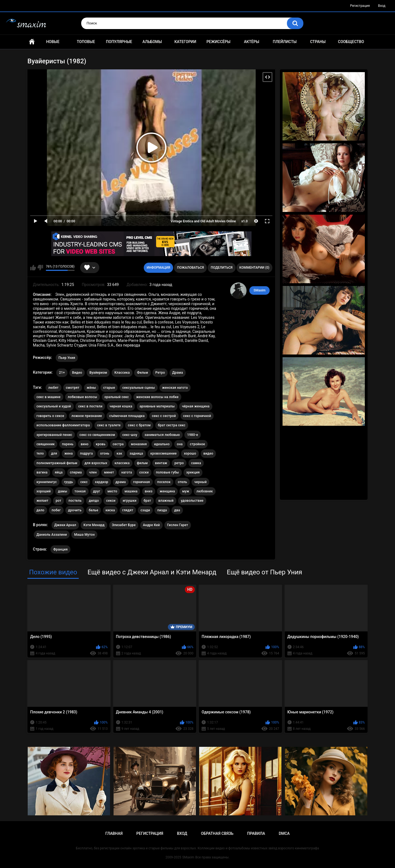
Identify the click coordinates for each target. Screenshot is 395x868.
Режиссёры (218, 42)
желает (43, 501)
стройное (197, 444)
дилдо (94, 501)
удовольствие (192, 501)
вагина (42, 472)
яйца (59, 472)
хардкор (102, 482)
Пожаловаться (190, 268)
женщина (167, 491)
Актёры (252, 42)
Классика (122, 373)
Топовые (86, 42)
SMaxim (259, 290)
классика (122, 463)
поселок (164, 482)
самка (196, 463)
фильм (142, 463)
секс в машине (49, 397)
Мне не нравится (40, 268)
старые (109, 388)
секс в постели (90, 406)
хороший (44, 491)
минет (109, 472)
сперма (76, 472)
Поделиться (222, 268)
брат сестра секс (172, 425)
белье (94, 510)
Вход (382, 6)
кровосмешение (163, 453)
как (119, 453)
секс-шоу (130, 435)
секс (84, 482)
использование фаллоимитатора (63, 425)
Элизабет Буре (124, 525)
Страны (318, 42)
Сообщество (351, 42)
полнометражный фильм (57, 463)
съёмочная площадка (127, 416)
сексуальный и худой (54, 406)
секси (111, 501)
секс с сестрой (164, 416)
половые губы (168, 472)
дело (40, 510)
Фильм (142, 373)
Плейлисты (285, 42)
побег (56, 510)
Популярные (119, 42)
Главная (32, 42)
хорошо (190, 453)
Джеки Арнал (65, 525)
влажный (166, 501)
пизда (162, 510)
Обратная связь (217, 833)
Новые (53, 42)
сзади (145, 510)
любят (53, 388)
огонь (105, 453)
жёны (91, 388)
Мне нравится (33, 268)
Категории (185, 42)
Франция (60, 549)
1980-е (193, 435)
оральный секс (117, 397)
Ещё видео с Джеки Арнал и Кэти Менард (152, 572)
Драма (178, 373)
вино (85, 444)
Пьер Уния (67, 358)
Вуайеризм (98, 373)
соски (144, 472)
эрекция (193, 472)
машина (131, 491)
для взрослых (96, 463)
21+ (62, 373)
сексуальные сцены (139, 388)
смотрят (73, 388)
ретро (179, 463)
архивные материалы (157, 406)
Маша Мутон (84, 535)
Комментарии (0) (254, 268)
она (180, 444)
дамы (63, 491)
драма (121, 482)
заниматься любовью (162, 435)
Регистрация (360, 6)
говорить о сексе (50, 416)
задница (136, 453)
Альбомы (152, 42)
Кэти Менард (94, 525)
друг (97, 491)
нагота (127, 472)
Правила (256, 833)
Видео (77, 373)
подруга (87, 453)
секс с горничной (197, 416)
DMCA (284, 833)
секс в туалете (109, 425)
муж (186, 491)
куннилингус (47, 482)
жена (69, 453)
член (93, 472)
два (177, 510)
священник (46, 444)
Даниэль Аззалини (52, 535)
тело (40, 453)
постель (75, 501)
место (112, 491)
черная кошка (121, 406)
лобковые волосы (82, 397)
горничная (141, 482)
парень (68, 444)
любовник (205, 491)
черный (200, 482)
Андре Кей (151, 525)
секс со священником (97, 435)
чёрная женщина (196, 406)
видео (208, 453)
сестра (118, 444)
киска (110, 510)
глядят (128, 510)
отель (182, 482)
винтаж (161, 463)
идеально (162, 444)
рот (58, 501)
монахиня (139, 444)
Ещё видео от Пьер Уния (265, 572)
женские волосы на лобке (157, 397)
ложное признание (87, 416)
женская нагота (175, 388)
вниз (149, 491)
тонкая (80, 491)
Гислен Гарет (178, 525)
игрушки (129, 501)
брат (147, 501)
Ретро (160, 373)
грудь (69, 482)
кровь (101, 444)
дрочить (75, 510)
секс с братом (139, 425)
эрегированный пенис (54, 435)
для (54, 453)
